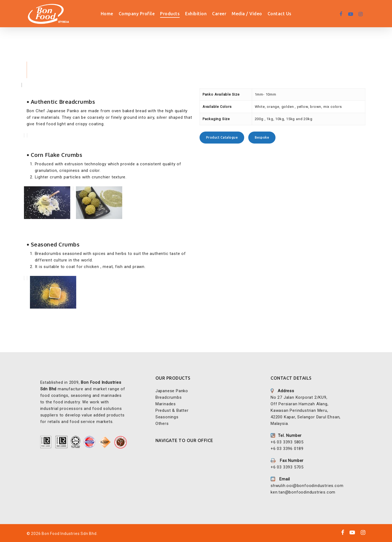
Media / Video (258, 14)
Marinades (166, 404)
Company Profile (147, 14)
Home (118, 14)
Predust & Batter (172, 410)
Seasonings (167, 417)
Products (181, 14)
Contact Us (290, 14)
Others (162, 424)
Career (230, 14)
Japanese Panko (172, 391)
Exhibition (207, 14)
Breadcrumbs (169, 397)
